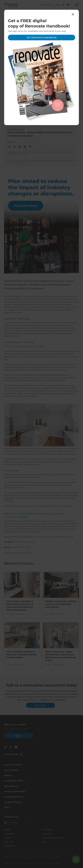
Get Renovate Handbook (42, 38)
